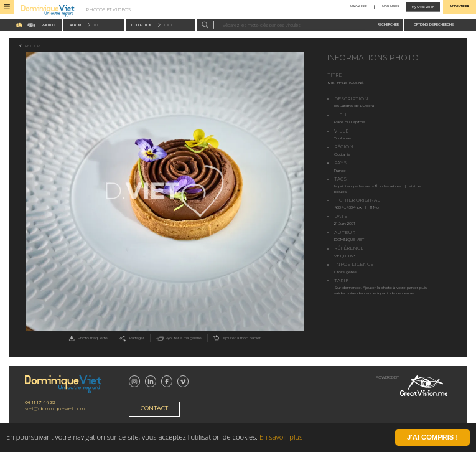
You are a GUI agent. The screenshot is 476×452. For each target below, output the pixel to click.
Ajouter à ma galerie (178, 338)
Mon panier (391, 7)
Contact (154, 408)
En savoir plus (281, 438)
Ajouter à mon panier (236, 338)
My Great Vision (423, 7)
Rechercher (388, 24)
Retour (32, 46)
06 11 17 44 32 (40, 403)
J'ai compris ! (432, 438)
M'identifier (460, 7)
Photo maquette (87, 338)
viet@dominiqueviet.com (55, 409)
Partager (131, 338)
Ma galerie (359, 7)
